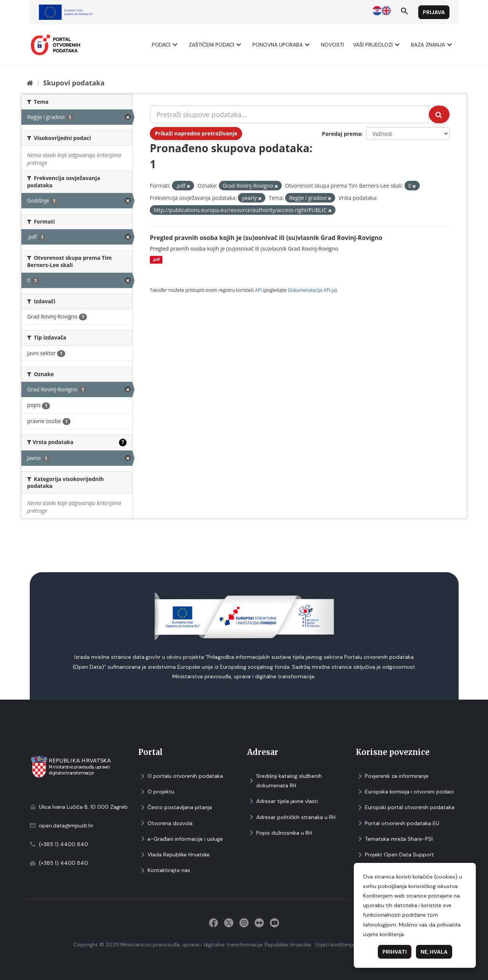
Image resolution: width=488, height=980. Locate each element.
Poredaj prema (341, 134)
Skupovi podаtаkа (74, 83)
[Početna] (30, 83)
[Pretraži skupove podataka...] (289, 114)
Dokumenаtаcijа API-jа (312, 290)
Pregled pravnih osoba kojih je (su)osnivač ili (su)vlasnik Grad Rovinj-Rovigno (266, 238)
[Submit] (439, 114)
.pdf (156, 260)
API (258, 290)
